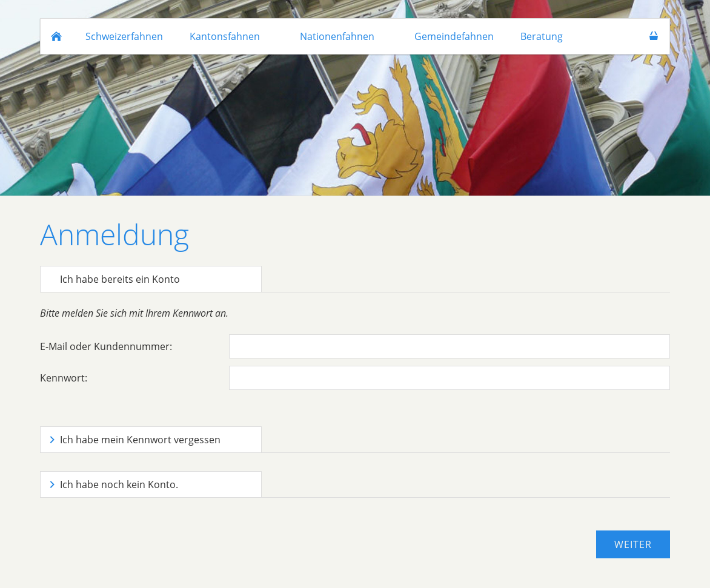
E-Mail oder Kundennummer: (106, 346)
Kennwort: (64, 378)
